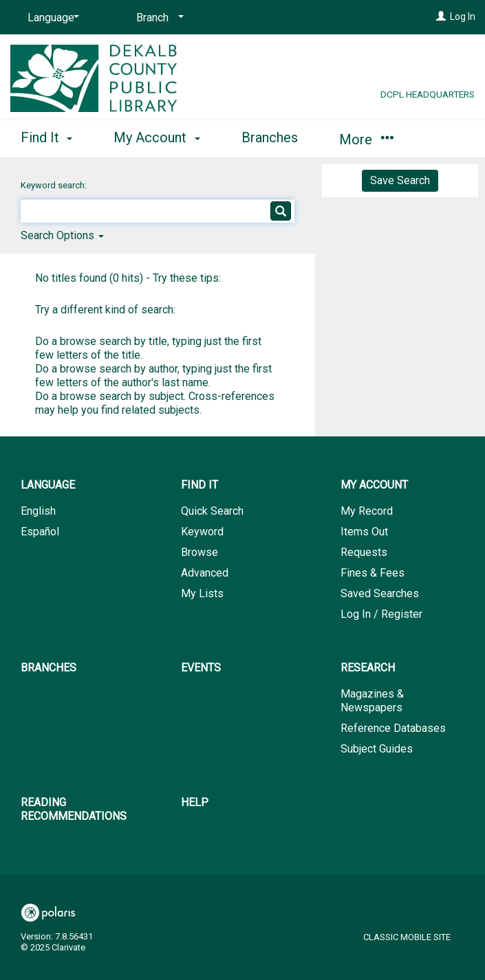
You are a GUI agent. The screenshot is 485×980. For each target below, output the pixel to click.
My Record (367, 511)
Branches (270, 137)
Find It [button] (46, 137)
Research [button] (368, 668)
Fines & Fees (373, 573)
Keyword (202, 532)
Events (201, 668)
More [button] (366, 140)
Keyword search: (55, 185)
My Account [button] (157, 137)
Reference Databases (393, 728)
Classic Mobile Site (407, 937)
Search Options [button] (62, 235)
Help (195, 802)
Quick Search (212, 511)
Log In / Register (381, 614)
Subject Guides (377, 749)
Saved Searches (380, 593)
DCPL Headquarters (428, 94)
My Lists (202, 593)
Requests (364, 552)
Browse (200, 552)
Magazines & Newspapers (372, 701)
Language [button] (48, 485)
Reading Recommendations (74, 809)
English (38, 511)
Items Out (364, 532)
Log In (463, 16)
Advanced (205, 573)
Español (40, 532)
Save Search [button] (400, 180)
